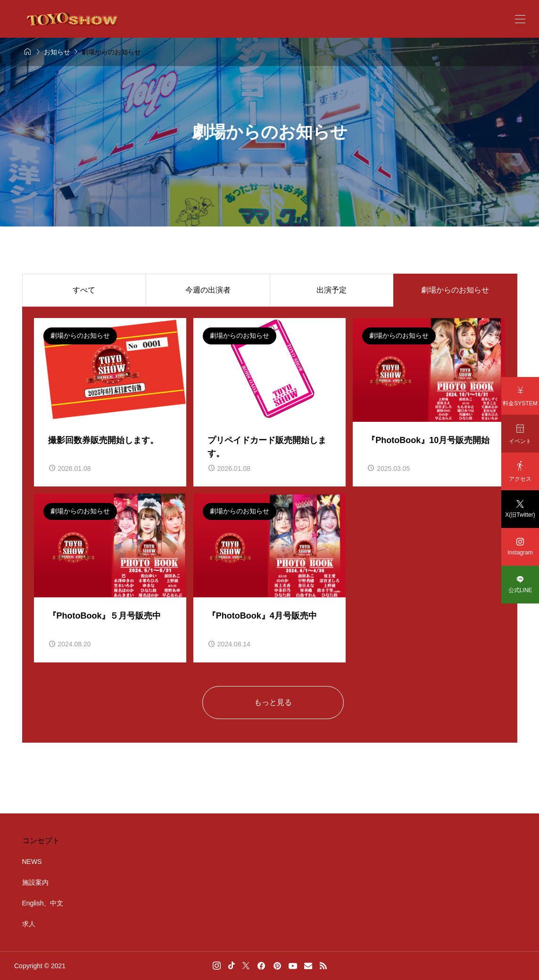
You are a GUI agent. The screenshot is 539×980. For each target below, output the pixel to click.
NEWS (32, 862)
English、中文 (43, 903)
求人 (29, 924)
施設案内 (35, 882)
